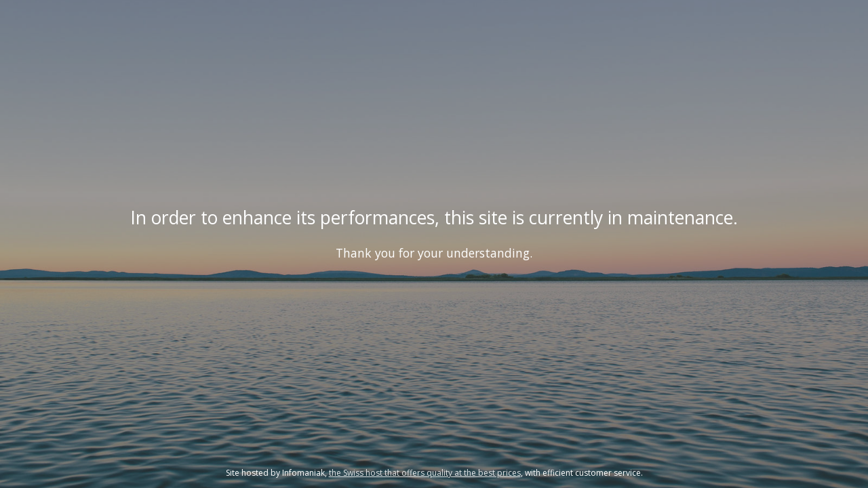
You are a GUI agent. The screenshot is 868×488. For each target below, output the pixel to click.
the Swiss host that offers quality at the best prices (425, 473)
